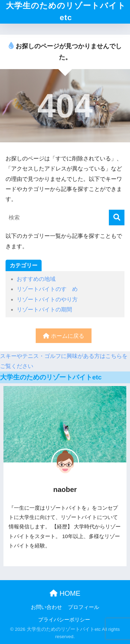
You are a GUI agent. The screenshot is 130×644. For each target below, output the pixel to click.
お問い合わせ (46, 607)
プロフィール (84, 607)
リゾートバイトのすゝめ (47, 289)
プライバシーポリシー (64, 620)
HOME (65, 593)
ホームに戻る (63, 336)
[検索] (117, 218)
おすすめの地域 (36, 279)
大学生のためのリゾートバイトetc (66, 12)
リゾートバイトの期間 (44, 310)
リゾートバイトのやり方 (47, 299)
